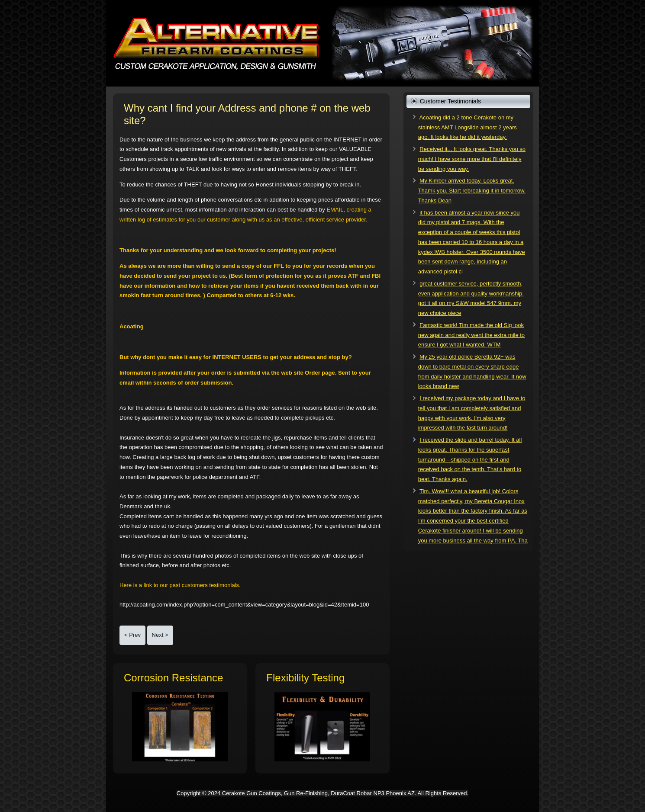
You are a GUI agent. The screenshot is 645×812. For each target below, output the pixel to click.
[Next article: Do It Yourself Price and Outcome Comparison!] (160, 635)
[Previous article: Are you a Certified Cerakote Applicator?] (132, 635)
